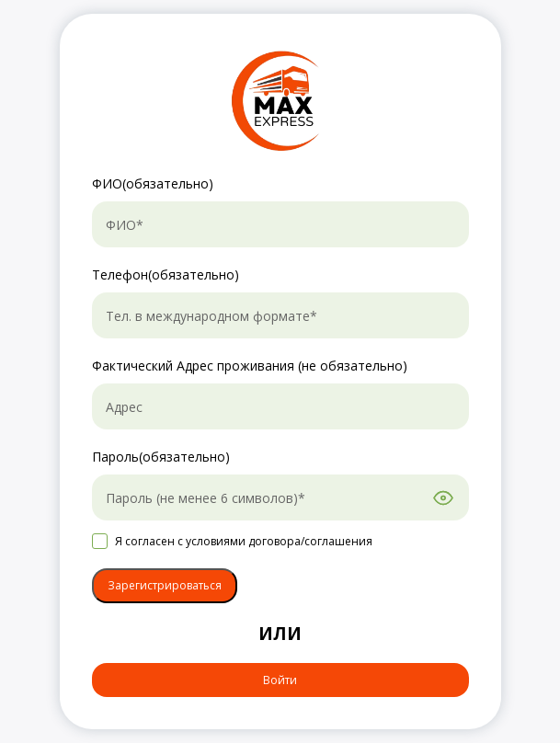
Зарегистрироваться (165, 585)
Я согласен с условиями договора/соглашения (244, 541)
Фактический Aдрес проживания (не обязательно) (250, 366)
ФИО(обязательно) (153, 183)
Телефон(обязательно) (166, 274)
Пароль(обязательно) (161, 457)
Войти (280, 680)
